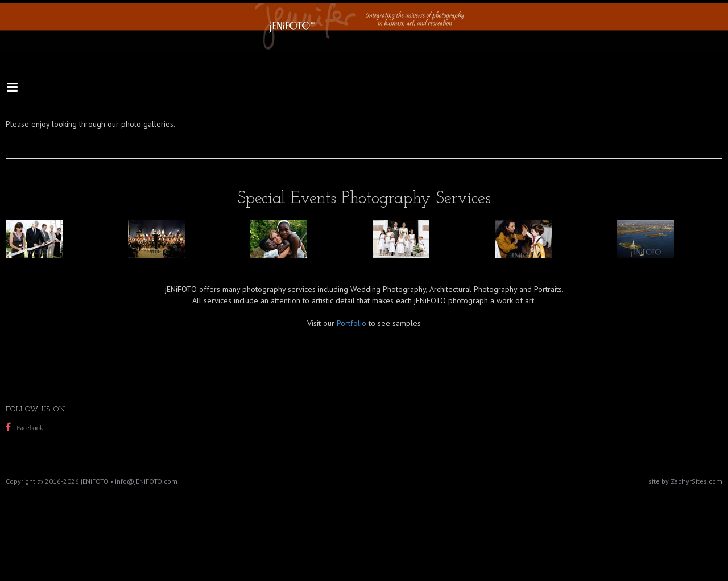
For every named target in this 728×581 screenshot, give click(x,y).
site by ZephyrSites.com (685, 481)
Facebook (30, 428)
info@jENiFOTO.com (146, 481)
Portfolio (351, 323)
